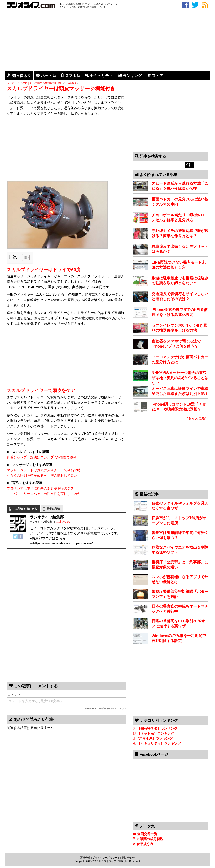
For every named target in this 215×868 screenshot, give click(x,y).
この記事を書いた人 (25, 509)
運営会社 (85, 858)
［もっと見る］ (197, 419)
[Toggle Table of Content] (24, 257)
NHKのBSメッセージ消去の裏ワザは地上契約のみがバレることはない (180, 378)
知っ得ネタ (21, 76)
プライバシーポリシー (105, 858)
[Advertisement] (107, 41)
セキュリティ (101, 76)
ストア (157, 76)
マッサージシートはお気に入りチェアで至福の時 (44, 470)
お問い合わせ (127, 858)
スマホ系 (72, 76)
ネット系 (49, 76)
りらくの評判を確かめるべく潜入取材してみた (42, 476)
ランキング (132, 76)
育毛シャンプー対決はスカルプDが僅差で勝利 (42, 457)
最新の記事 (54, 509)
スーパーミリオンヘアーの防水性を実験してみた (44, 494)
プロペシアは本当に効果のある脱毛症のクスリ (42, 488)
